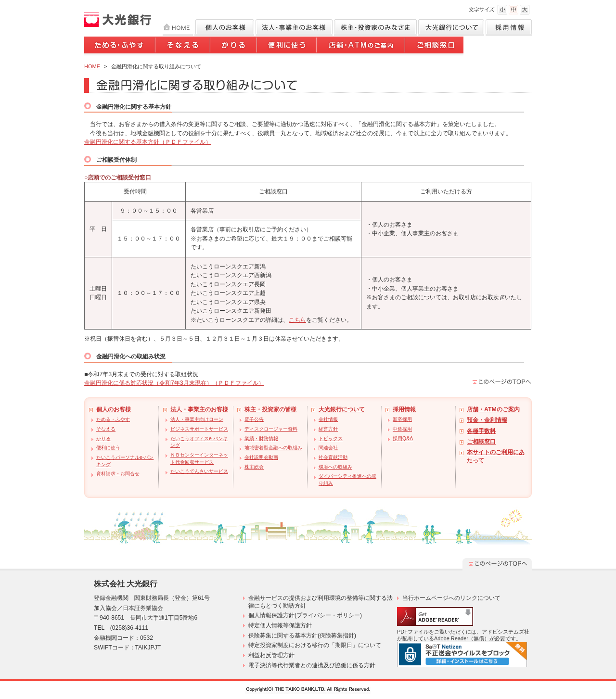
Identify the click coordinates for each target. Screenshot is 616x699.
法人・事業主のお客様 (199, 409)
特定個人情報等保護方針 (280, 625)
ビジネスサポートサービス (199, 429)
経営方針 (328, 429)
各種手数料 (481, 431)
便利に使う (287, 47)
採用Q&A (403, 438)
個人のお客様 (224, 28)
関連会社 (328, 448)
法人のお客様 (294, 28)
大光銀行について (451, 28)
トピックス (331, 438)
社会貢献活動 (333, 457)
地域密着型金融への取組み (273, 448)
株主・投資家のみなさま (375, 28)
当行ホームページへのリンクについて (451, 598)
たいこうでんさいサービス (199, 471)
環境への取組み (335, 467)
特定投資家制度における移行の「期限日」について (315, 645)
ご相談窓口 (435, 47)
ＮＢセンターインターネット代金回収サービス (199, 458)
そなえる (183, 47)
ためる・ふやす (120, 47)
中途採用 (402, 429)
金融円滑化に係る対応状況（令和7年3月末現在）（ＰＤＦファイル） (174, 383)
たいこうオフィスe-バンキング (199, 442)
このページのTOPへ (502, 381)
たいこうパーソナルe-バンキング (125, 461)
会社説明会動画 (261, 457)
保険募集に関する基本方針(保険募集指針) (302, 635)
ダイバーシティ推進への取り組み (347, 480)
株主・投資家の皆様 (270, 409)
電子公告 (254, 419)
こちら (297, 320)
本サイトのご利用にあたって (496, 456)
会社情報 (328, 419)
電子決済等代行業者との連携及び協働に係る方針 (312, 665)
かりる (234, 47)
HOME (178, 28)
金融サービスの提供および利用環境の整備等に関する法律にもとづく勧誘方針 (321, 602)
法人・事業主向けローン (197, 419)
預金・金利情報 (487, 420)
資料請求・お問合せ (118, 474)
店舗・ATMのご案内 (361, 47)
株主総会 (254, 467)
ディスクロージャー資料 (271, 429)
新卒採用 (402, 419)
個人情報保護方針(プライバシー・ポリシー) (305, 615)
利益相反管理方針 (271, 655)
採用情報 (509, 28)
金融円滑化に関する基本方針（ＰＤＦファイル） (148, 142)
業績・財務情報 (261, 438)
